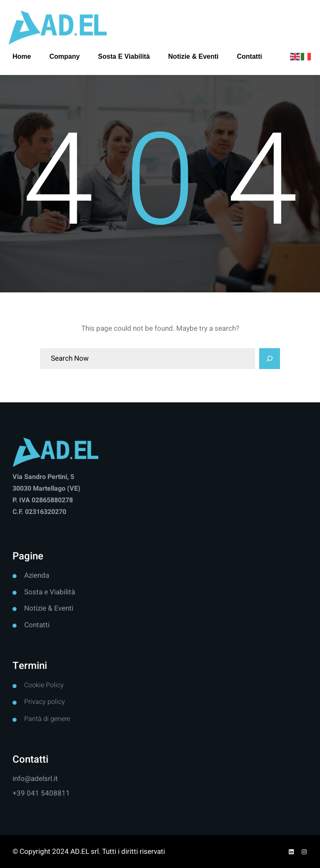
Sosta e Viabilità (50, 592)
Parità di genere (47, 719)
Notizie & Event (48, 608)
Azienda (37, 575)
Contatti (37, 625)
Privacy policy (45, 702)
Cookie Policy (44, 685)
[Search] (270, 359)
